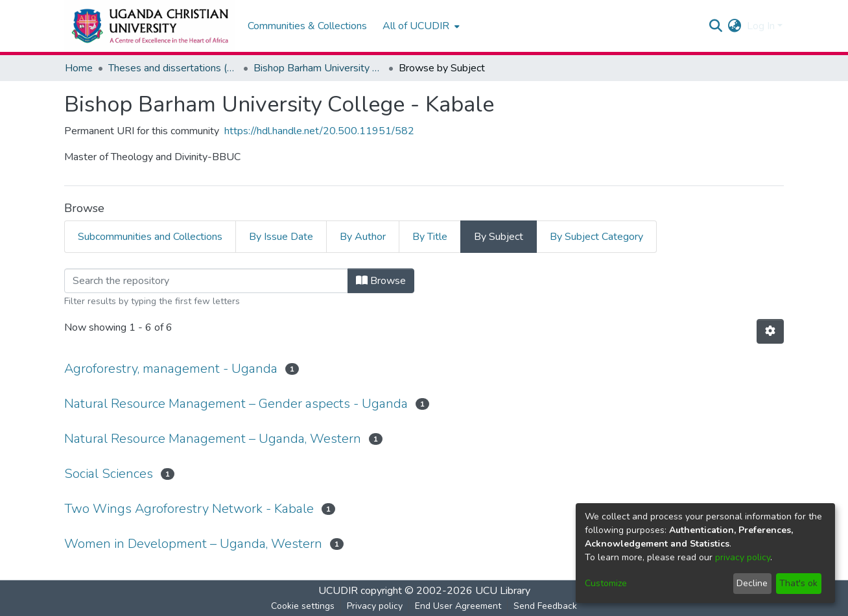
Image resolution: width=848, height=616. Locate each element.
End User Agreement (458, 606)
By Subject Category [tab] (596, 237)
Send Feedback (545, 606)
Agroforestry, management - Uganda (171, 369)
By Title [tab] (430, 237)
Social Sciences (109, 474)
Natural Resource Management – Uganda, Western (213, 439)
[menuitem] (420, 26)
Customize (606, 583)
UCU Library (503, 591)
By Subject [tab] (499, 237)
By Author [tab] (363, 237)
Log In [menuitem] (761, 26)
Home (79, 68)
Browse (381, 281)
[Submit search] (716, 26)
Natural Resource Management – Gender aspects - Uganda (236, 404)
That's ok (798, 583)
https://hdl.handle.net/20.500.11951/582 (319, 131)
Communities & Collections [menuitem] (307, 26)
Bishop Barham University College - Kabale (318, 68)
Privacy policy (375, 606)
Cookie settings (303, 606)
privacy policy (743, 557)
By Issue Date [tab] (281, 237)
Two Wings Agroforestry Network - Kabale (189, 509)
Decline (752, 583)
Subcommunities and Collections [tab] (150, 237)
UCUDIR (338, 591)
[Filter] (206, 281)
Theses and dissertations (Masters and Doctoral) (173, 68)
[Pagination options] (770, 331)
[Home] (149, 26)
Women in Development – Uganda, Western (193, 544)
